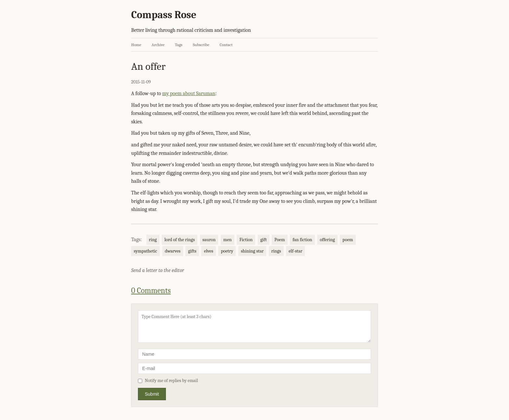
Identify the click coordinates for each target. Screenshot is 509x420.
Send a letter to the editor (158, 270)
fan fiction (302, 240)
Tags (179, 45)
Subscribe (201, 45)
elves (208, 251)
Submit (152, 394)
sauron (209, 240)
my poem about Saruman (189, 93)
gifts (192, 251)
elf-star (295, 251)
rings (276, 251)
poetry (227, 251)
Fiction (246, 240)
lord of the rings (180, 240)
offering (327, 240)
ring (153, 240)
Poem (279, 240)
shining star (252, 251)
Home (136, 45)
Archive (158, 45)
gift (264, 240)
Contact (226, 45)
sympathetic (145, 251)
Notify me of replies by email (168, 381)
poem (348, 240)
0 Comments (151, 290)
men (228, 240)
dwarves (173, 251)
